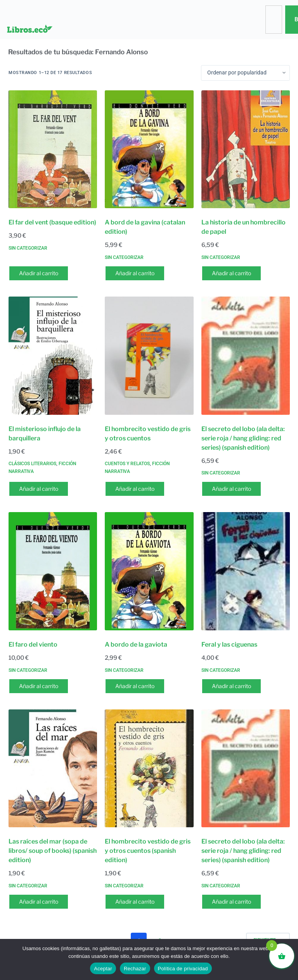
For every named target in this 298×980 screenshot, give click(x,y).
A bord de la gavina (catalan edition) (145, 227)
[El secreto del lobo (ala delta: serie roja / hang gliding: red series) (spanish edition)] (246, 356)
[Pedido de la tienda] (245, 73)
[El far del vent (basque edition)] (53, 149)
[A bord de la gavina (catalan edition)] (149, 149)
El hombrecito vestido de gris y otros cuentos (148, 434)
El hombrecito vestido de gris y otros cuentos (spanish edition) (148, 851)
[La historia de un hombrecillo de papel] (246, 149)
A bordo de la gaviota (136, 644)
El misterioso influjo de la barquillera (45, 434)
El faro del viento (33, 644)
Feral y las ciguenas (229, 644)
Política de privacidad (183, 969)
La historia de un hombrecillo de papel (243, 227)
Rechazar (135, 969)
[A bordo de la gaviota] (149, 571)
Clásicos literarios (32, 464)
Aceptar (103, 969)
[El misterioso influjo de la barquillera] (53, 356)
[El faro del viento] (53, 571)
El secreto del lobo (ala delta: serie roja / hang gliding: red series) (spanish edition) (243, 438)
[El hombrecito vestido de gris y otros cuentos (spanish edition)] (149, 769)
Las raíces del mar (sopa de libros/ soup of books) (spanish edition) (53, 851)
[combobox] (274, 20)
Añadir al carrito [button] (39, 273)
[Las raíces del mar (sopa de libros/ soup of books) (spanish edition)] (53, 769)
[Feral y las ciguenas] (246, 571)
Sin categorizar (28, 248)
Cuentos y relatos (127, 464)
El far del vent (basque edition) (52, 222)
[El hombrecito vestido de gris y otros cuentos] (149, 356)
